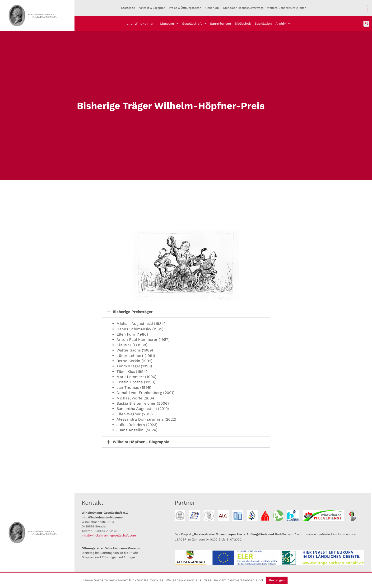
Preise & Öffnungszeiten (185, 8)
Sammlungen (221, 24)
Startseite (128, 8)
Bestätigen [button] (277, 580)
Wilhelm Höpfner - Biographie (141, 442)
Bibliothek (243, 24)
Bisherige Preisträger (133, 312)
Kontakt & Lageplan (152, 8)
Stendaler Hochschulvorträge (243, 8)
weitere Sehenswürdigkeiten (287, 8)
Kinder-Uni (212, 8)
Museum (169, 24)
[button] (366, 24)
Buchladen (263, 24)
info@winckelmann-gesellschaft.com (109, 535)
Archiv (283, 24)
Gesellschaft (194, 24)
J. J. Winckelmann (142, 24)
